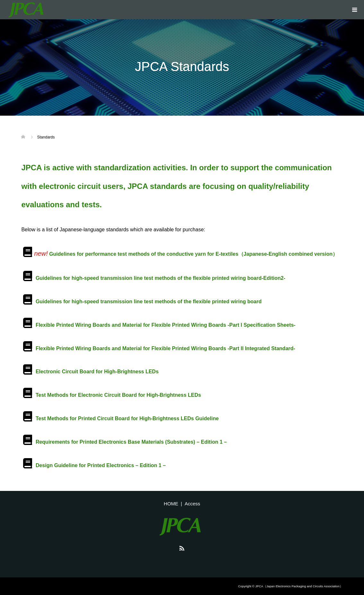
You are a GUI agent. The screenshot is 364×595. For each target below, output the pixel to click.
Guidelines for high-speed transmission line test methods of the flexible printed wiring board (149, 302)
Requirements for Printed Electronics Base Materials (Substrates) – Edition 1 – (131, 442)
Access (192, 504)
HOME (171, 504)
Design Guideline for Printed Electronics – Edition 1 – (101, 465)
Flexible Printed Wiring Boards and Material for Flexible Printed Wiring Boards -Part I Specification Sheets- (166, 325)
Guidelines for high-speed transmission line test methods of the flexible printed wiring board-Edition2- (160, 278)
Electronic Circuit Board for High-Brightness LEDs (97, 372)
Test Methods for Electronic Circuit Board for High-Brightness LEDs (118, 395)
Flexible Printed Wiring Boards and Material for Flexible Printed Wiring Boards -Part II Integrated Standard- (165, 348)
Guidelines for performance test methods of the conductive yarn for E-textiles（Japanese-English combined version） (193, 254)
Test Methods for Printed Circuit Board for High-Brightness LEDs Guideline (127, 418)
